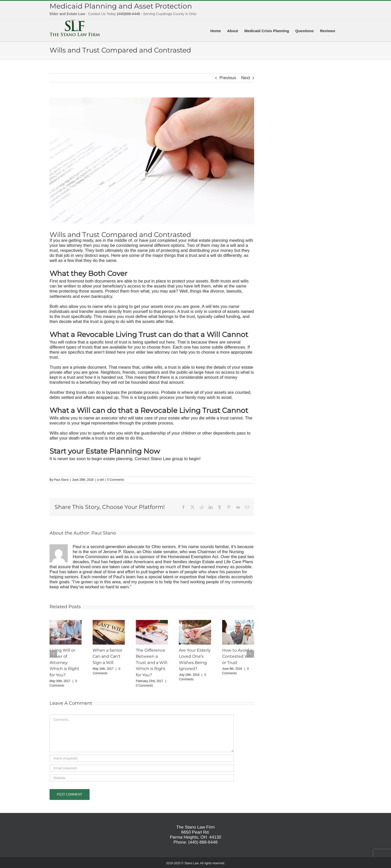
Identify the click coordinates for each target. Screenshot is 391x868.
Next (245, 78)
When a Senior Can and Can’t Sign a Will (107, 656)
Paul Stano (61, 480)
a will (100, 480)
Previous (228, 78)
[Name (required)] (142, 758)
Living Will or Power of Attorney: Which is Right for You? (64, 663)
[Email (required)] (142, 768)
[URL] (142, 778)
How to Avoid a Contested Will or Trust (237, 656)
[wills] (152, 161)
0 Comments (115, 480)
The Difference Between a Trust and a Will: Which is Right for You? (152, 663)
